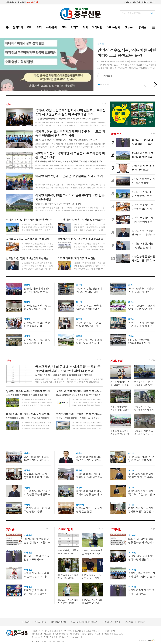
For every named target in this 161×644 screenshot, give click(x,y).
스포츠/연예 (66, 529)
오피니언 (116, 529)
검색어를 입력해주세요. (131, 13)
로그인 (153, 2)
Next (156, 85)
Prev (145, 85)
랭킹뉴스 (116, 134)
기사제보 (128, 2)
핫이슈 (10, 529)
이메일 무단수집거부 (112, 622)
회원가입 (145, 2)
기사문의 (136, 2)
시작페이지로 (11, 2)
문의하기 (142, 622)
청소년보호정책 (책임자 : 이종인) (85, 622)
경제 (9, 361)
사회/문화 (116, 361)
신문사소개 (25, 622)
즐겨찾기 (21, 2)
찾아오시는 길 (40, 622)
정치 (9, 104)
